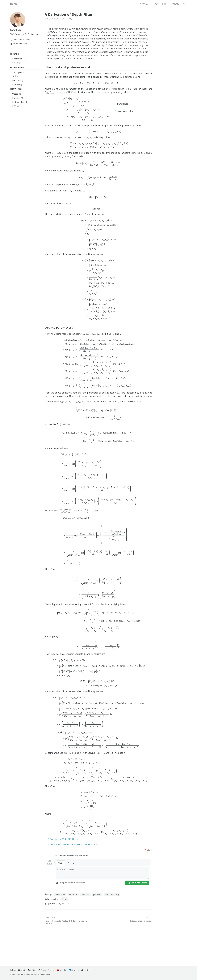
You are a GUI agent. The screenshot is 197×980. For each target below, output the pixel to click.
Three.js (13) (18, 73)
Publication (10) (19, 60)
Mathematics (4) (20, 103)
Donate (173, 4)
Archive (143, 4)
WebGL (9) (17, 77)
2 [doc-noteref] (87, 32)
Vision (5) (17, 95)
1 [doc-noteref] (85, 32)
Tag (154, 4)
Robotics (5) (18, 99)
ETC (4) (16, 107)
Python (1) (17, 86)
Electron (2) (18, 81)
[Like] (71, 20)
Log (162, 4)
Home (14, 4)
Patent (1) (17, 64)
